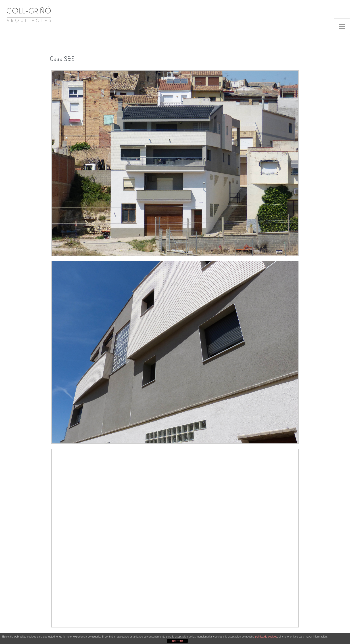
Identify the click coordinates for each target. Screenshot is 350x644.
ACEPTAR (177, 641)
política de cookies (266, 637)
